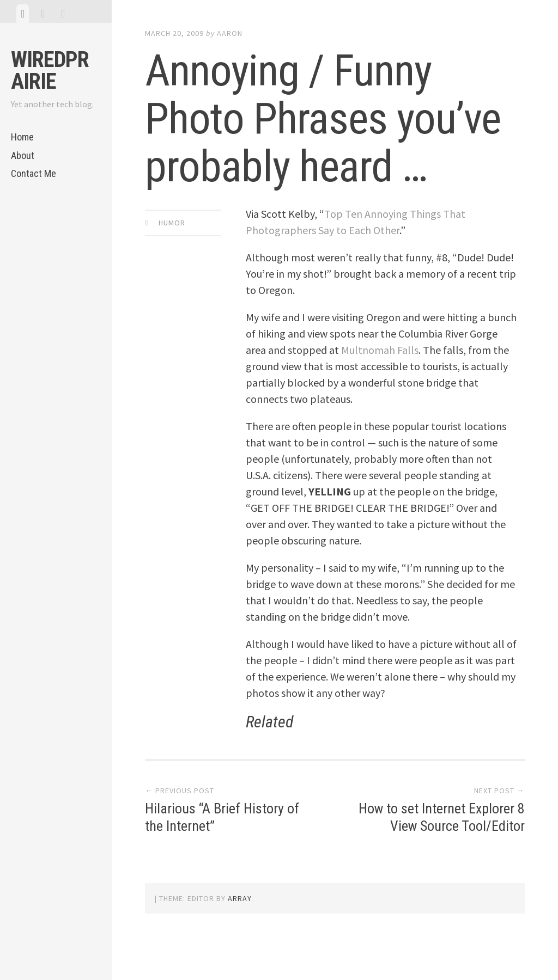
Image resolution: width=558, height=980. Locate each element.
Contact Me (34, 173)
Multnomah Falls (380, 350)
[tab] (23, 14)
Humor (172, 223)
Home (22, 137)
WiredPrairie (50, 71)
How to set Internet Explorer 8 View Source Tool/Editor (442, 817)
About (23, 155)
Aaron (230, 33)
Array (240, 898)
